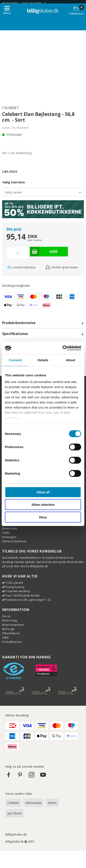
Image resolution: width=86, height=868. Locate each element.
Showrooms (10, 528)
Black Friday (10, 620)
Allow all (43, 492)
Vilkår (6, 638)
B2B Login (9, 629)
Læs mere (10, 171)
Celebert (11, 108)
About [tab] (70, 360)
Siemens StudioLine (14, 541)
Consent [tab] (15, 360)
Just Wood (15, 813)
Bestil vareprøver (13, 625)
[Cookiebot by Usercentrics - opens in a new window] (62, 348)
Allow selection (43, 505)
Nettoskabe (33, 803)
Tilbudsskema (11, 633)
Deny (43, 517)
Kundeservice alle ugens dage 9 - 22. (29, 600)
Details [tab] (43, 360)
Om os (6, 616)
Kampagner (9, 537)
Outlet (6, 533)
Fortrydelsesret (12, 642)
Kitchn (52, 803)
